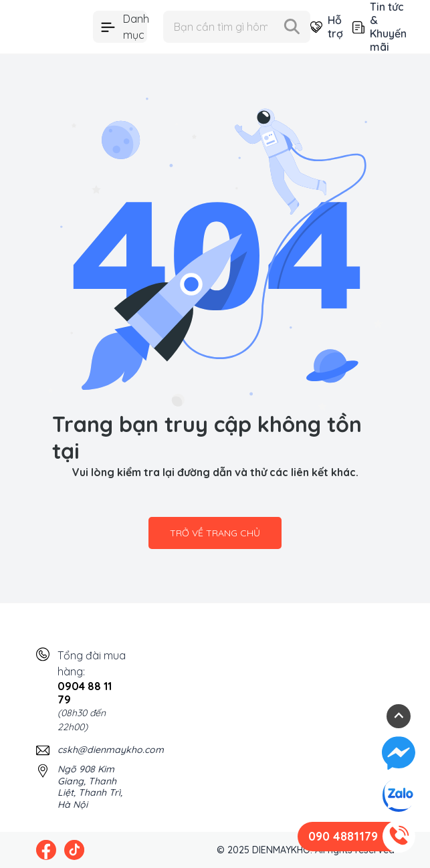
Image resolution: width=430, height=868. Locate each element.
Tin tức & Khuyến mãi (373, 27)
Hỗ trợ (321, 27)
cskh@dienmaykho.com (111, 750)
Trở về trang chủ (215, 533)
